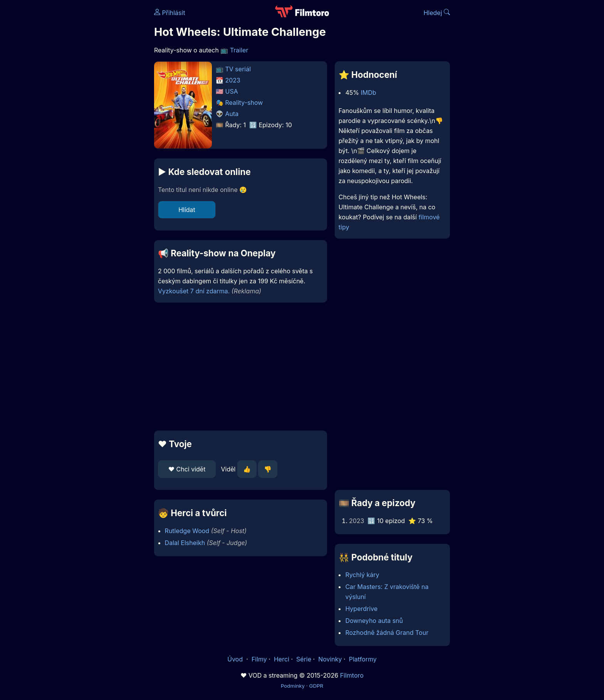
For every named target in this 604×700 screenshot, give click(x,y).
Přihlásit (170, 13)
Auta (232, 114)
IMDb (368, 93)
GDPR (316, 686)
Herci (282, 659)
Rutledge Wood (187, 531)
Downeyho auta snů (374, 621)
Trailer (239, 50)
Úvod (236, 659)
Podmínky (293, 686)
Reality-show (244, 103)
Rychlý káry (362, 575)
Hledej (437, 13)
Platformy (363, 659)
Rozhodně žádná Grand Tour (387, 633)
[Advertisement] (98, 119)
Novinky (330, 659)
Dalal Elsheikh (185, 543)
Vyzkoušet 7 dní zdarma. (194, 291)
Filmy (259, 659)
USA (232, 91)
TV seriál (238, 69)
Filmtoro (352, 675)
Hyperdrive (361, 609)
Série (304, 659)
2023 (233, 80)
